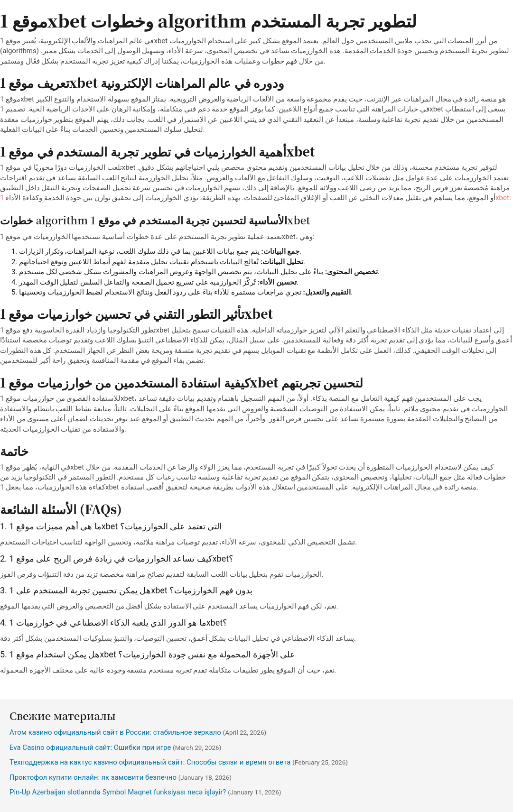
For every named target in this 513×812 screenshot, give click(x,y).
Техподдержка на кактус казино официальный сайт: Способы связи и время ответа (150, 762)
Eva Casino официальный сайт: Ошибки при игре (90, 747)
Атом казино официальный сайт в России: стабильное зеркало (115, 732)
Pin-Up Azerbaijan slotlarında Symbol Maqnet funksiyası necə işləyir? (118, 792)
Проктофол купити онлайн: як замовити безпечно (93, 777)
